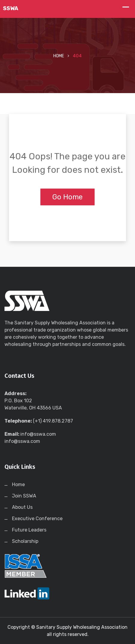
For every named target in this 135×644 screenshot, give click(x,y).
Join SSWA (24, 496)
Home (59, 56)
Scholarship (25, 541)
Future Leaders (29, 530)
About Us (22, 507)
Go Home (67, 197)
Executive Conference (37, 519)
